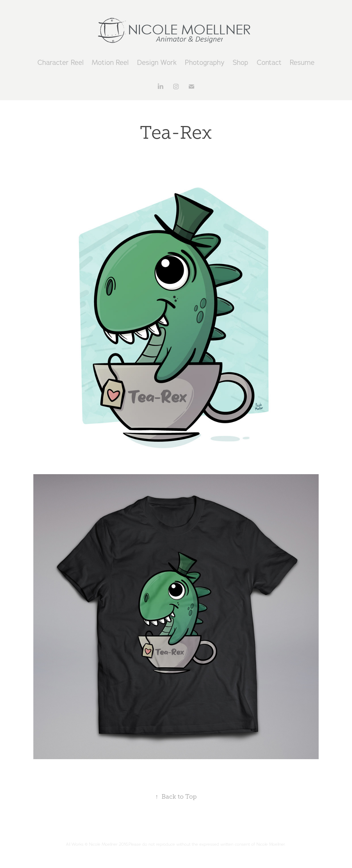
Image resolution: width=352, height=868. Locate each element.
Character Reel (60, 62)
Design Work (157, 62)
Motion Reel (110, 62)
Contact (269, 62)
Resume (302, 62)
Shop (240, 62)
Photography (205, 62)
